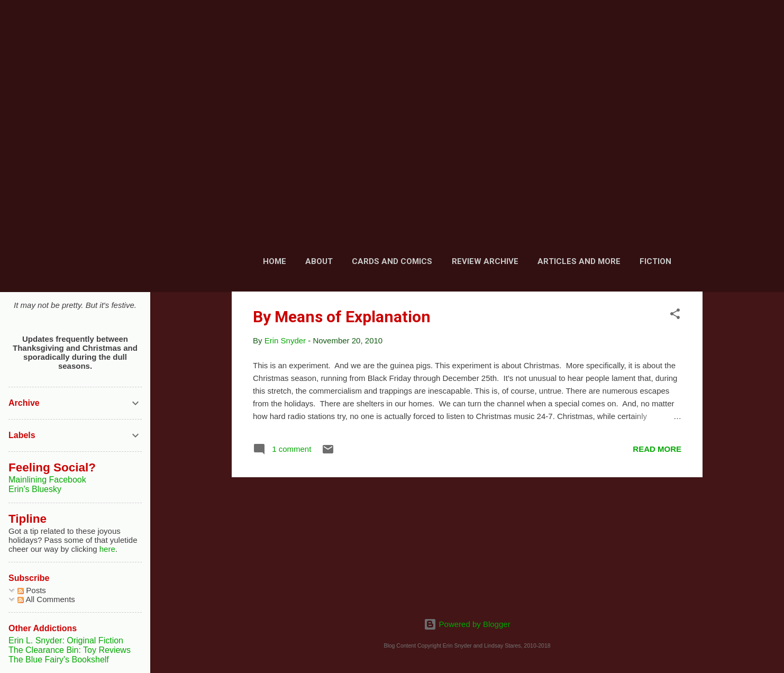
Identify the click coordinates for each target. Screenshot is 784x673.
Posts (32, 590)
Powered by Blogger (467, 624)
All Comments (46, 599)
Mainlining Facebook (47, 480)
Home (275, 261)
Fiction (655, 261)
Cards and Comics (392, 261)
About (319, 261)
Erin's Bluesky (35, 489)
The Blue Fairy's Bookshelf (59, 660)
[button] (675, 316)
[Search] (696, 29)
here (107, 549)
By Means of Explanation (342, 317)
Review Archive (485, 261)
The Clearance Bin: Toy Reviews (70, 650)
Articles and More (579, 261)
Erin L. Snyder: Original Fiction (66, 640)
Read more (657, 449)
